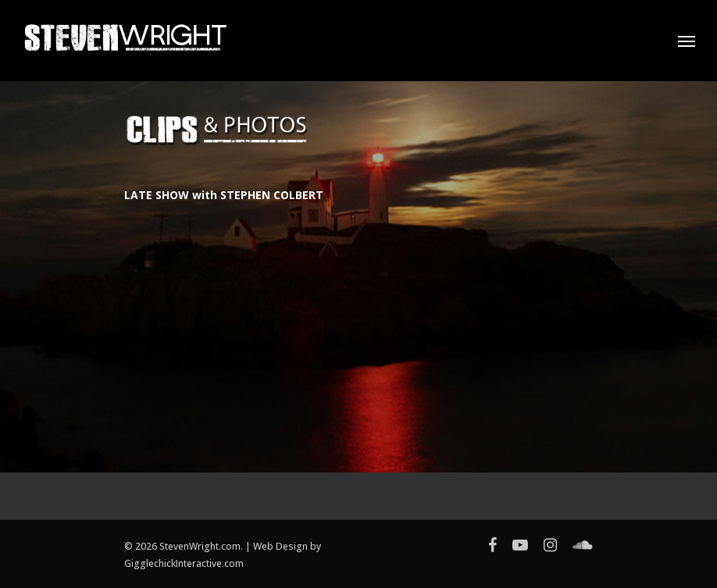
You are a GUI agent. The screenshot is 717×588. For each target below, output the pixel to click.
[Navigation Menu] (687, 41)
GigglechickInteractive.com (184, 563)
